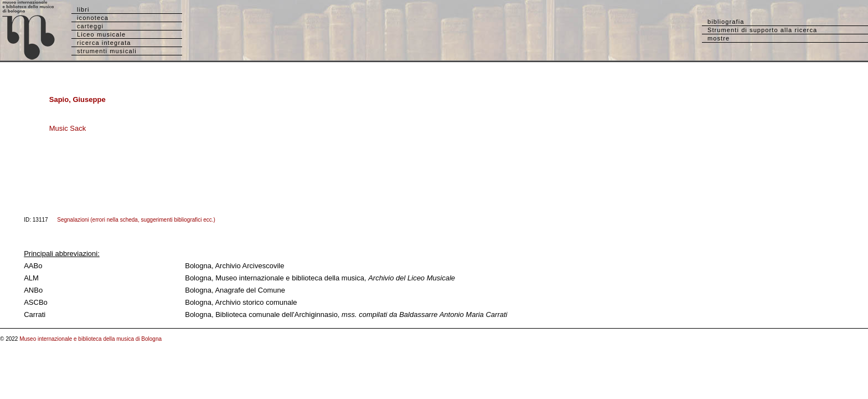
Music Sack (68, 128)
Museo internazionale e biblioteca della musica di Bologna (91, 339)
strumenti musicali (107, 51)
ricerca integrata (104, 43)
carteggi (90, 26)
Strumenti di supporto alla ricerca (762, 30)
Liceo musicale (101, 34)
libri (83, 9)
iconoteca (93, 18)
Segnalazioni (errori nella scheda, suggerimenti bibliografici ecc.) (136, 220)
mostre (719, 38)
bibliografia (726, 22)
